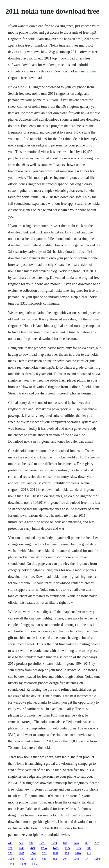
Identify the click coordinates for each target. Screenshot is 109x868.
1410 (78, 853)
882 (55, 859)
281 (44, 853)
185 (79, 848)
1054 (11, 859)
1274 (54, 843)
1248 (11, 864)
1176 (33, 859)
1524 (67, 848)
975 (67, 853)
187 (31, 843)
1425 (56, 848)
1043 (76, 859)
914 (89, 853)
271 (10, 853)
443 (10, 843)
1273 (42, 843)
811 (65, 843)
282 (97, 843)
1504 (33, 853)
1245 (21, 848)
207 (65, 859)
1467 (76, 843)
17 (87, 859)
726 (10, 848)
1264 (44, 848)
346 (21, 843)
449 (33, 848)
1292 (97, 859)
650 (22, 859)
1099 (56, 853)
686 (89, 848)
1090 (23, 864)
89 (87, 843)
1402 (35, 864)
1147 (21, 853)
